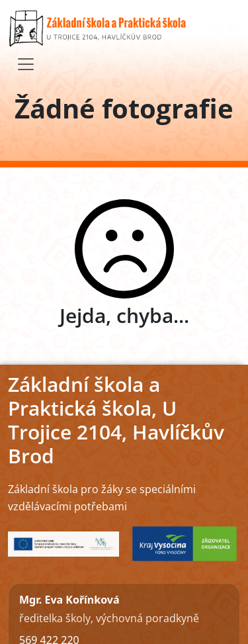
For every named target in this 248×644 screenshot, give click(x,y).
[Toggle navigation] (26, 64)
